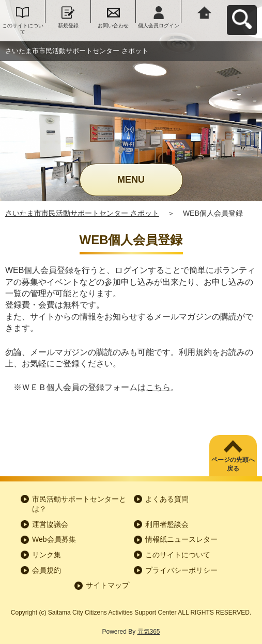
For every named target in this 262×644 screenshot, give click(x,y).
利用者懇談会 (167, 524)
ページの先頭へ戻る (233, 464)
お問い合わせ (113, 26)
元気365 (149, 632)
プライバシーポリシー (181, 570)
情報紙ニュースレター (181, 539)
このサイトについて (23, 29)
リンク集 (47, 555)
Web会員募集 (54, 539)
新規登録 (68, 26)
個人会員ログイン (159, 26)
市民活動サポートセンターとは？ (79, 504)
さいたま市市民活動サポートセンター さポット (82, 213)
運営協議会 (50, 524)
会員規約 (47, 570)
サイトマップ (107, 585)
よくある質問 (167, 499)
